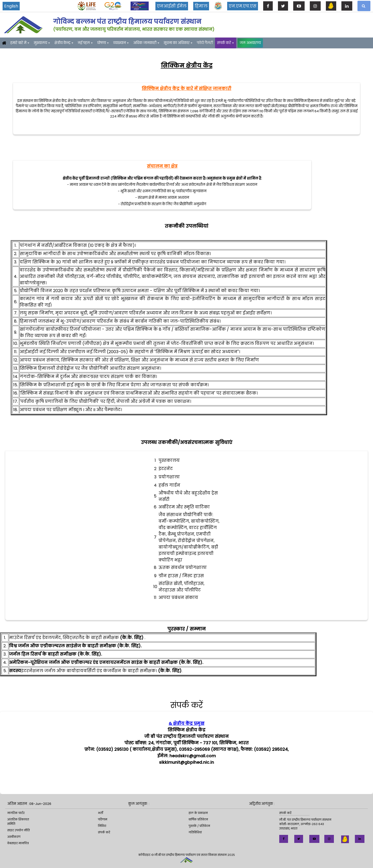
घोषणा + (103, 43)
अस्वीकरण (14, 837)
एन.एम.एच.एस (243, 6)
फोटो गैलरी (205, 43)
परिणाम (103, 819)
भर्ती (101, 813)
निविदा (102, 826)
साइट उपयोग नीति (19, 830)
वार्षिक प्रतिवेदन (198, 819)
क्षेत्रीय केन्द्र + (64, 43)
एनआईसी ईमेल (172, 6)
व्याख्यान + (121, 43)
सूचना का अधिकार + (178, 43)
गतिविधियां (195, 832)
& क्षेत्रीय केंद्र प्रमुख (187, 724)
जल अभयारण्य (250, 43)
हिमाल (201, 6)
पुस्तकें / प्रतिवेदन (199, 826)
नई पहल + (85, 43)
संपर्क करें (104, 832)
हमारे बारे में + (20, 43)
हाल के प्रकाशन (198, 813)
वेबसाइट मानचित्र (18, 843)
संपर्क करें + (226, 43)
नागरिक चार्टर (16, 813)
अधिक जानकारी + (146, 43)
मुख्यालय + (42, 43)
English (11, 6)
